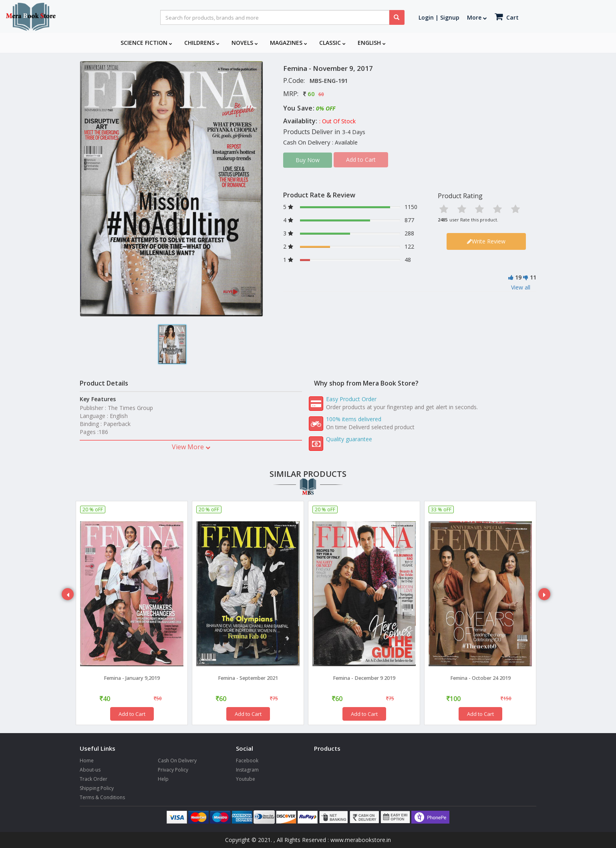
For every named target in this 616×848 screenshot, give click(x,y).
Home (87, 761)
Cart (507, 17)
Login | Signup (439, 17)
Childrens (202, 43)
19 (518, 277)
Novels (245, 43)
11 (533, 277)
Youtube (246, 779)
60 (311, 94)
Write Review (486, 241)
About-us (90, 770)
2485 (443, 220)
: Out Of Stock (337, 121)
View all (521, 287)
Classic (332, 43)
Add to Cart (132, 714)
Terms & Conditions (102, 797)
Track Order (94, 779)
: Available (345, 142)
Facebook (247, 761)
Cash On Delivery (177, 761)
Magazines (289, 43)
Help (163, 779)
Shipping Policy (97, 788)
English (372, 43)
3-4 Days (354, 132)
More (477, 17)
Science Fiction (146, 43)
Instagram (247, 770)
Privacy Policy (173, 770)
